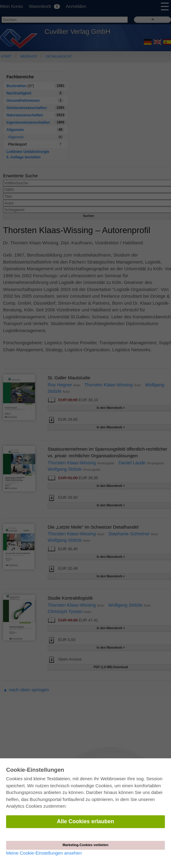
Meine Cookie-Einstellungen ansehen (44, 853)
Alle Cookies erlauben (85, 821)
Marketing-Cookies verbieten (85, 845)
